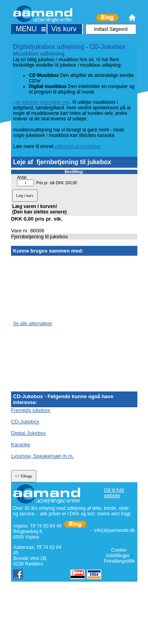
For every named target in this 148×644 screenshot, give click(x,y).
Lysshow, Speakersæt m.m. (42, 456)
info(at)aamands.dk (115, 530)
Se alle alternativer (33, 324)
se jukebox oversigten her (43, 102)
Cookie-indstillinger (118, 553)
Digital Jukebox (28, 433)
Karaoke (21, 445)
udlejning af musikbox (77, 146)
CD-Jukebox (25, 422)
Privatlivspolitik (119, 561)
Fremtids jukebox (31, 410)
